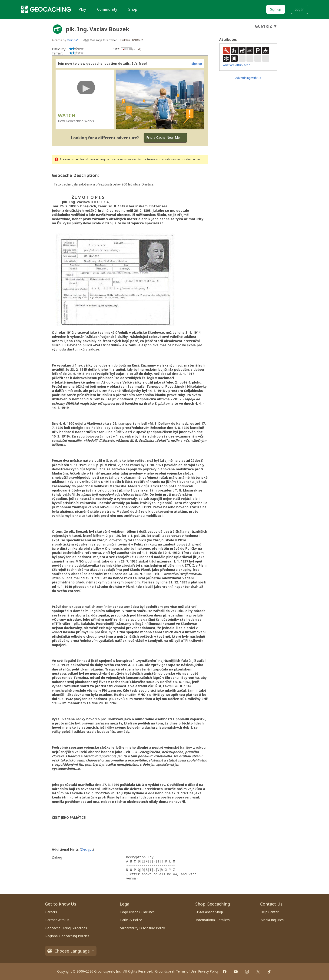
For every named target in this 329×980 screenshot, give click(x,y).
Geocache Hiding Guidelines (66, 928)
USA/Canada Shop (209, 912)
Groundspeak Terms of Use (176, 971)
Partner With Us (57, 920)
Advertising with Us (248, 78)
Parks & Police (131, 920)
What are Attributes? (236, 65)
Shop (133, 9)
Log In (299, 9)
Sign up (276, 9)
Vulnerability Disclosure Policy (143, 928)
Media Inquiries (272, 920)
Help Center (270, 912)
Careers (51, 912)
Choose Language (71, 951)
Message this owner (103, 40)
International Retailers (213, 920)
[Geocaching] (46, 9)
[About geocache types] (57, 29)
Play (82, 9)
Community (107, 9)
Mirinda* (73, 40)
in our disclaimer (189, 159)
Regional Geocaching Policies (67, 936)
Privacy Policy (208, 971)
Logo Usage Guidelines (137, 912)
